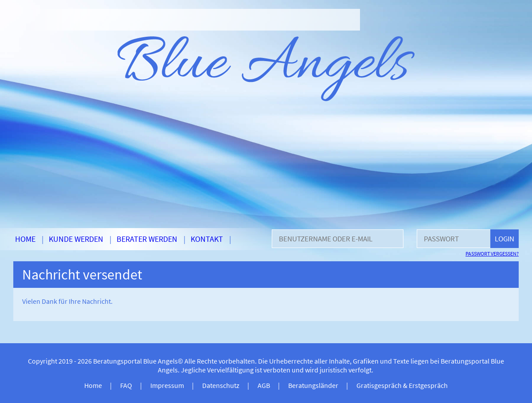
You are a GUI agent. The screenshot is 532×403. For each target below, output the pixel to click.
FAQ (126, 385)
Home (25, 239)
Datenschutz (221, 385)
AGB (264, 385)
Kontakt (207, 239)
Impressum (167, 385)
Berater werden (147, 239)
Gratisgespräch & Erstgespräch (402, 385)
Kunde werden (76, 239)
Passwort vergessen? (492, 254)
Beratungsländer (313, 385)
